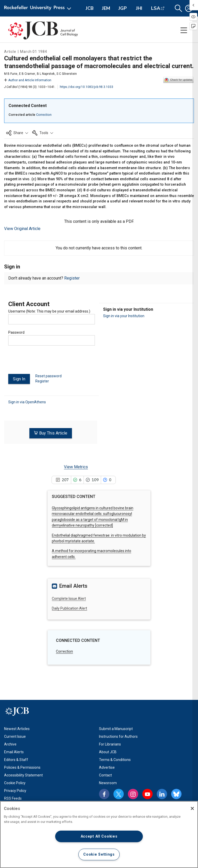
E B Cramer (27, 74)
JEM (106, 8)
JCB (90, 8)
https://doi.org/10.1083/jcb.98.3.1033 (86, 87)
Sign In (19, 379)
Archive (10, 744)
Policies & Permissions (22, 767)
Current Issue (15, 736)
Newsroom (108, 783)
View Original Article (22, 229)
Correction (44, 115)
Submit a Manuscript (116, 728)
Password (16, 332)
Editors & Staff (16, 759)
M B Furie (11, 74)
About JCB (108, 752)
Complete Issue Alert (69, 598)
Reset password (48, 376)
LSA (156, 8)
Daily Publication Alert (69, 608)
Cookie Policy (15, 783)
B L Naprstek (46, 74)
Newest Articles (17, 728)
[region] (99, 834)
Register (72, 278)
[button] (178, 8)
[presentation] (47, 362)
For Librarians (110, 744)
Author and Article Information (28, 80)
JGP (123, 8)
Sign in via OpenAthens (27, 402)
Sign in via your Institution (124, 316)
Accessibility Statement (23, 775)
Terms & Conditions (115, 759)
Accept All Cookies (99, 836)
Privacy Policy (15, 790)
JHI (139, 8)
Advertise (107, 767)
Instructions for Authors (118, 736)
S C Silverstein (67, 74)
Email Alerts (14, 752)
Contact (105, 775)
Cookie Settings (99, 854)
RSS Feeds (13, 798)
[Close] (192, 808)
